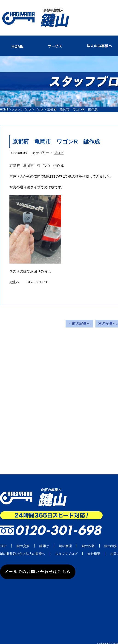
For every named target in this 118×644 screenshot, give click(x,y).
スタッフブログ (25, 103)
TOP (3, 540)
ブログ (59, 147)
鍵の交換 (23, 540)
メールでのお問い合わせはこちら (46, 566)
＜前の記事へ (79, 318)
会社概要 (94, 548)
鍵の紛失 (111, 540)
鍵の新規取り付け (13, 548)
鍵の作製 (88, 540)
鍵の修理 (65, 540)
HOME (5, 103)
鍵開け (44, 540)
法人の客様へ (35, 548)
